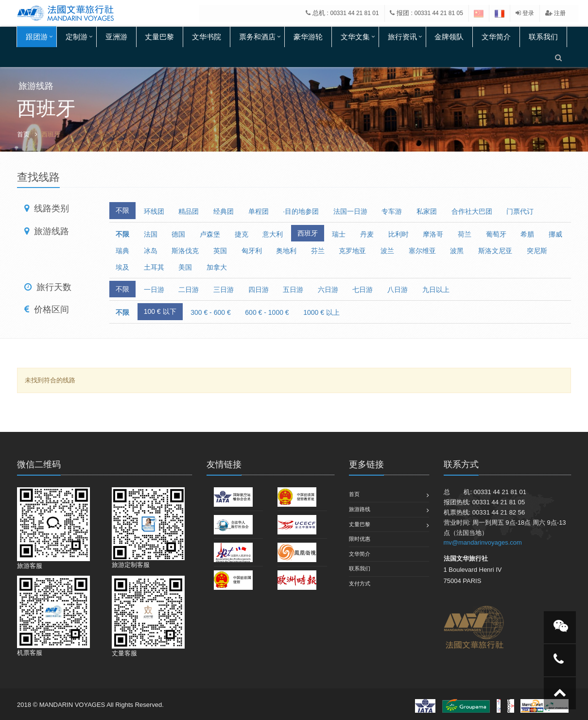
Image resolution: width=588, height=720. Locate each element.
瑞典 (122, 251)
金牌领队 (449, 37)
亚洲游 (116, 37)
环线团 (154, 211)
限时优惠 (360, 539)
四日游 (259, 290)
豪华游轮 (308, 37)
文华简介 (496, 37)
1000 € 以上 (321, 312)
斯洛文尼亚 (495, 251)
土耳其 (154, 267)
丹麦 (367, 234)
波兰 (387, 251)
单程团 (259, 211)
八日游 (398, 290)
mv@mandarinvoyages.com (483, 542)
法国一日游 (350, 211)
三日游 (224, 290)
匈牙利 (252, 251)
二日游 (189, 290)
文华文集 (355, 37)
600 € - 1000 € (267, 312)
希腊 (527, 234)
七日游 (363, 290)
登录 (525, 13)
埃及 (122, 267)
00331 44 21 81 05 (439, 13)
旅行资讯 (402, 37)
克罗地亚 (352, 251)
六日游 (328, 290)
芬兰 (318, 251)
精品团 (189, 211)
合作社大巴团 (472, 211)
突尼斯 (537, 251)
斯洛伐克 (185, 251)
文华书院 (207, 37)
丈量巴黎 (159, 37)
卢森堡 (210, 234)
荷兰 (465, 234)
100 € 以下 (160, 311)
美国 (185, 267)
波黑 (457, 251)
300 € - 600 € (211, 312)
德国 (178, 234)
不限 (122, 210)
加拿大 (217, 267)
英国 (220, 251)
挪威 (555, 234)
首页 (23, 134)
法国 (151, 234)
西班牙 (308, 233)
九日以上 (436, 290)
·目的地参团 (301, 211)
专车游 (392, 211)
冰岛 (151, 251)
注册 (555, 13)
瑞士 (339, 234)
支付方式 (360, 583)
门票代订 (520, 211)
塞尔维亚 (422, 251)
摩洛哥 (433, 234)
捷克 (242, 234)
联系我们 (543, 37)
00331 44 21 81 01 (355, 13)
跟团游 (37, 37)
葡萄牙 (496, 234)
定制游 (77, 37)
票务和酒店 (257, 37)
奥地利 (286, 251)
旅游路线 (360, 509)
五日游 (293, 290)
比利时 (398, 234)
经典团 (224, 211)
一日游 (154, 290)
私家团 (427, 211)
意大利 (273, 234)
